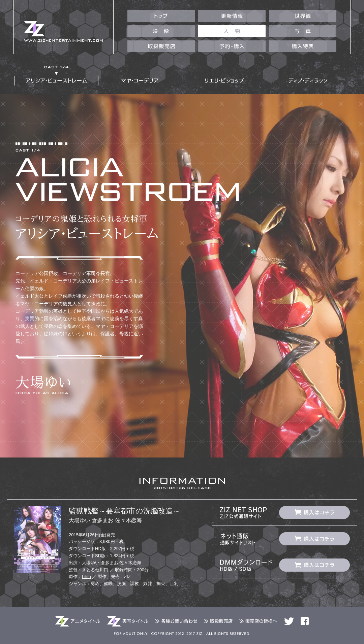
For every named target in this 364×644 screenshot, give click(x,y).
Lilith (86, 577)
